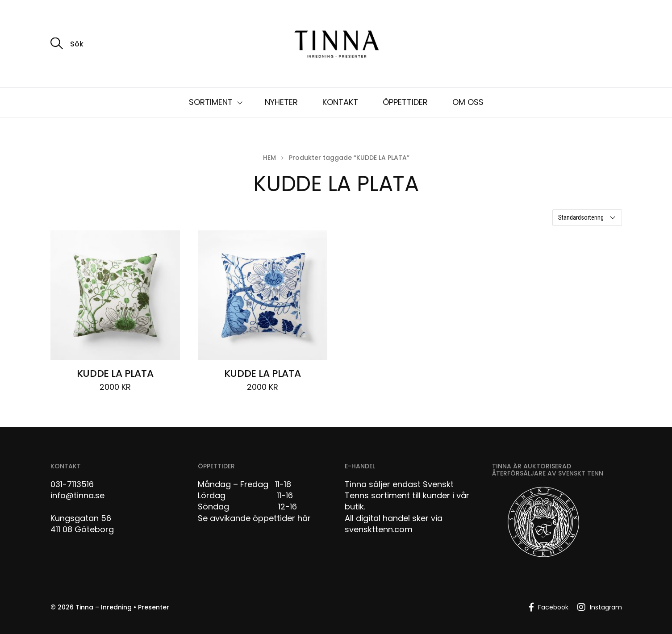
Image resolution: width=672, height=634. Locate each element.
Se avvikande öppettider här (254, 518)
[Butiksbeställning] (587, 218)
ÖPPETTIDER (405, 102)
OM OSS (468, 102)
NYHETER (281, 102)
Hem (269, 158)
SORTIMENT (211, 102)
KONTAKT (340, 102)
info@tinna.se (77, 495)
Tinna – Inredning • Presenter (122, 607)
